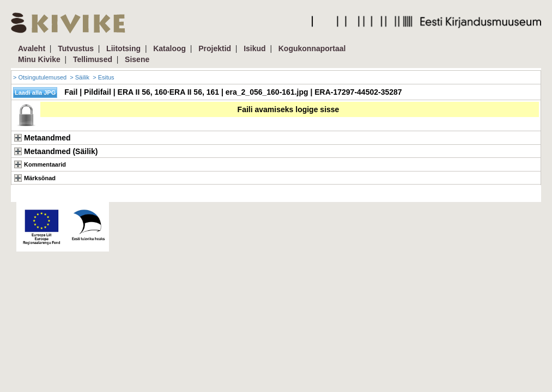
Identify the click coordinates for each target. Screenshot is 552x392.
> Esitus (103, 77)
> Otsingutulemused (40, 77)
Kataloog (169, 48)
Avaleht (32, 48)
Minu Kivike (39, 59)
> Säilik (80, 77)
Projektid (215, 48)
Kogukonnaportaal (312, 48)
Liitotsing (123, 48)
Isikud (254, 48)
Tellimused (93, 59)
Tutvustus (76, 48)
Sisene (137, 59)
